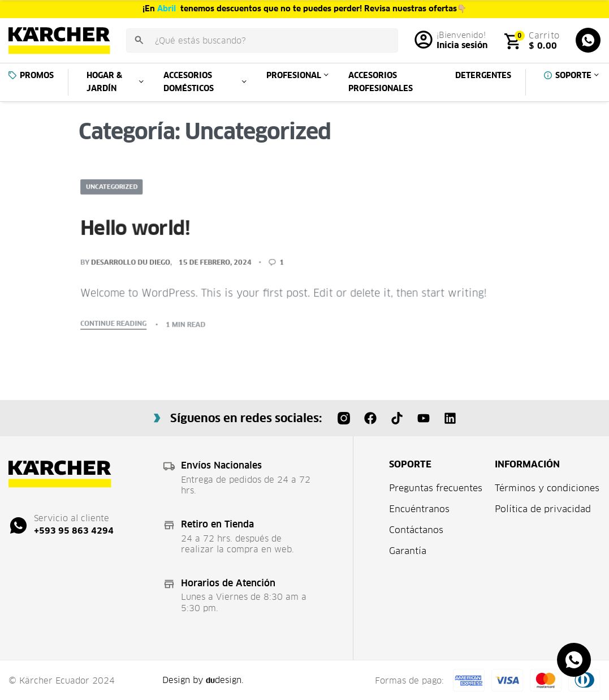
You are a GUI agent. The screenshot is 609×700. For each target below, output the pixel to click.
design (224, 680)
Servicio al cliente (72, 518)
